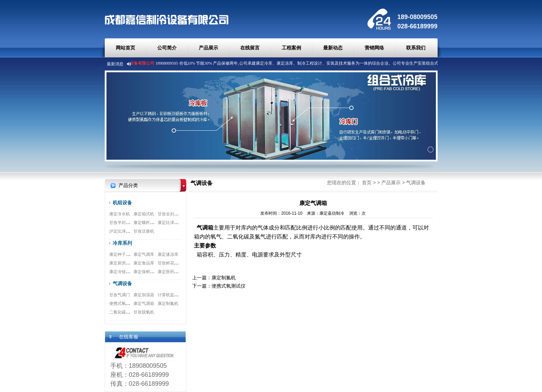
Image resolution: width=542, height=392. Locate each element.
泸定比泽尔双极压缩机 (130, 231)
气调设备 (122, 283)
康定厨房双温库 (124, 263)
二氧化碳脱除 (122, 312)
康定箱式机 (144, 214)
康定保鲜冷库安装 (150, 272)
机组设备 (122, 203)
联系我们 (416, 48)
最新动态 (333, 48)
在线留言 (250, 48)
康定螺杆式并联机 (150, 223)
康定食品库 (144, 263)
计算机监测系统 (172, 295)
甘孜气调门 (120, 295)
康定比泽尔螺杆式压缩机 (180, 223)
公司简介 (167, 48)
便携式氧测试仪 (124, 304)
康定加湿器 (144, 295)
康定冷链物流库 (124, 272)
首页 (367, 183)
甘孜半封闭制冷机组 (128, 223)
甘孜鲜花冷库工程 (174, 263)
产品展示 (208, 48)
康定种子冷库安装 (126, 254)
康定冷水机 (120, 214)
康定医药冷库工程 (174, 272)
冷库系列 (122, 243)
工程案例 (291, 48)
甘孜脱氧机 (144, 312)
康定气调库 (144, 254)
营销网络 (374, 48)
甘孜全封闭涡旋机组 (176, 214)
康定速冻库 (168, 254)
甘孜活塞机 (144, 231)
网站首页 (125, 48)
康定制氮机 (168, 304)
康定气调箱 (144, 304)
